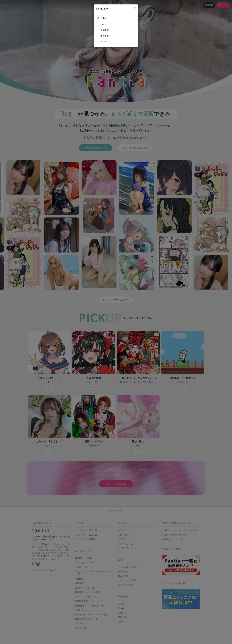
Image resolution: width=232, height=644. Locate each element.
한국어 (104, 42)
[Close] (135, 8)
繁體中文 (105, 36)
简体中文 (105, 30)
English (104, 24)
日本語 (104, 18)
